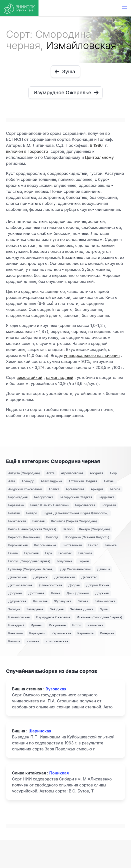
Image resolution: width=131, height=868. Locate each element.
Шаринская (40, 731)
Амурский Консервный (25, 489)
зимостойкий (29, 377)
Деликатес (89, 577)
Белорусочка (44, 497)
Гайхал (93, 545)
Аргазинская (75, 489)
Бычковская (17, 521)
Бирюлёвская (85, 505)
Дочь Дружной (78, 593)
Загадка (14, 609)
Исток (77, 625)
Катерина (107, 633)
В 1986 (96, 145)
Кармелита (86, 633)
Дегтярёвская (64, 577)
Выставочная (72, 545)
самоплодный (60, 377)
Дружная (102, 593)
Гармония (31, 553)
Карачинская (61, 633)
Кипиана (33, 641)
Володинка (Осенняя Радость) (87, 537)
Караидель (37, 633)
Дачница (103, 569)
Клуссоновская (57, 641)
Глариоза (85, 553)
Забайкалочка (105, 601)
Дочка (55, 593)
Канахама (15, 633)
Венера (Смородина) (94, 529)
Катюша (14, 641)
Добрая (74, 585)
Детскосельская (20, 585)
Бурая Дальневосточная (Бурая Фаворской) (76, 513)
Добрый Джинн (98, 585)
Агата (50, 473)
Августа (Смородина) (24, 473)
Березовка (16, 505)
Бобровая (109, 505)
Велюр (68, 529)
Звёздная (57, 609)
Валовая (38, 521)
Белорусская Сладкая (76, 497)
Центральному (99, 157)
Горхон (84, 561)
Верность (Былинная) (24, 537)
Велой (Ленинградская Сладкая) (32, 529)
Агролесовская (72, 473)
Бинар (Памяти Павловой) (49, 505)
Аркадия (97, 489)
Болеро (32, 513)
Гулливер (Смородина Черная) (31, 569)
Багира (115, 489)
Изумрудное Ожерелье (53, 617)
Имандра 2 (16, 625)
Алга (12, 481)
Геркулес (65, 553)
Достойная (36, 593)
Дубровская (17, 601)
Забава (83, 601)
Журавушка (63, 601)
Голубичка (64, 561)
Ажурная (97, 473)
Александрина (51, 481)
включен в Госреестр (27, 151)
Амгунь (109, 481)
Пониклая (59, 773)
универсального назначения (92, 355)
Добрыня (15, 593)
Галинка (111, 545)
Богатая (14, 513)
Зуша (104, 609)
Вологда (52, 537)
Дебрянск (40, 577)
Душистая (40, 601)
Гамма (13, 553)
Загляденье (35, 609)
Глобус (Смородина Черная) (29, 561)
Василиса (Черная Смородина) (74, 521)
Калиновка (95, 625)
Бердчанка (106, 497)
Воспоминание (45, 545)
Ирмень (36, 625)
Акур (113, 473)
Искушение (57, 625)
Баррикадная (18, 497)
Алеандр (28, 481)
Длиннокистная (50, 585)
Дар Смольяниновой (75, 569)
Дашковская (17, 577)
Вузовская (56, 689)
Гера (48, 553)
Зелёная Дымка (82, 609)
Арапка (54, 489)
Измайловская (19, 617)
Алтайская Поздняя (83, 481)
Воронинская (18, 545)
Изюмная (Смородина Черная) (99, 617)
